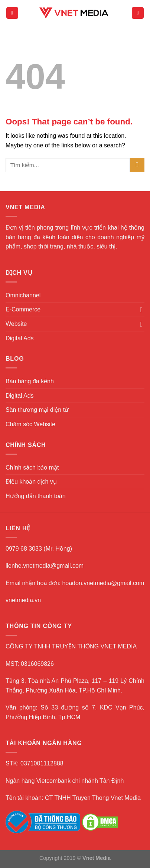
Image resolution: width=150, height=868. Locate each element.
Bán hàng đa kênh (30, 381)
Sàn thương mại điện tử (37, 410)
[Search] (138, 13)
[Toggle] (141, 310)
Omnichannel (23, 295)
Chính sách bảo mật (32, 468)
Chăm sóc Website (30, 424)
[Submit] (137, 165)
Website (16, 324)
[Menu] (12, 13)
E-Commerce (23, 309)
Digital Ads (20, 338)
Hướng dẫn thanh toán (36, 496)
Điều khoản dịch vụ (31, 482)
